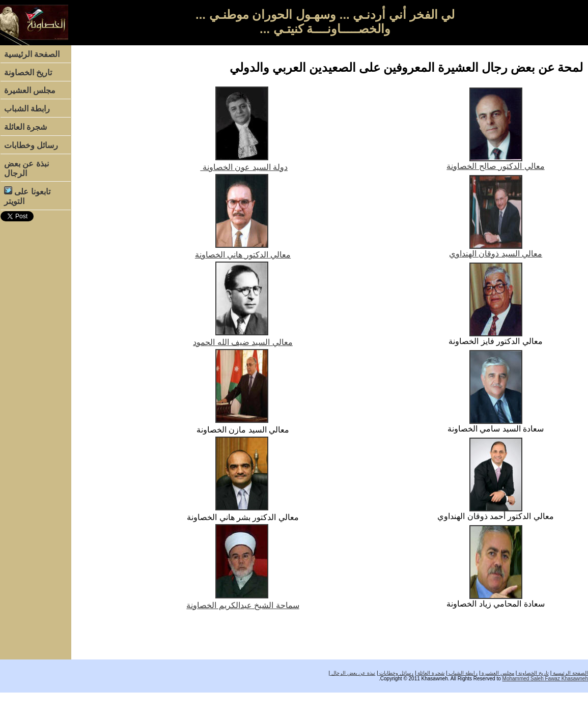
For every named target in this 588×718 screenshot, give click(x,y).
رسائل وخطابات (31, 145)
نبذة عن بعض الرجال (26, 168)
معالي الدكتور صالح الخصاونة (495, 166)
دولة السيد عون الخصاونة (244, 167)
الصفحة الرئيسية (32, 54)
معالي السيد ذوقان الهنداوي (496, 254)
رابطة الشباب (27, 109)
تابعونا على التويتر (27, 196)
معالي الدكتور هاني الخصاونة (243, 255)
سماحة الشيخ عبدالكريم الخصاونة (243, 605)
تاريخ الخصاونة (28, 73)
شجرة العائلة (25, 127)
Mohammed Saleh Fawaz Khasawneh (545, 679)
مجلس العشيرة (30, 90)
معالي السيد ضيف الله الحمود (243, 342)
